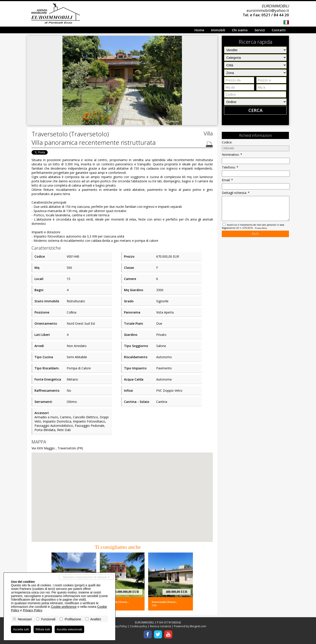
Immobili (218, 30)
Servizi (260, 30)
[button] (213, 40)
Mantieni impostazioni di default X (86, 577)
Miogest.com (198, 626)
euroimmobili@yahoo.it (268, 10)
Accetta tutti (21, 629)
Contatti (279, 30)
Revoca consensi (160, 626)
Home (199, 30)
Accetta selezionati (71, 629)
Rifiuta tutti (43, 629)
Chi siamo (240, 30)
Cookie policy (138, 626)
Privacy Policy (261, 228)
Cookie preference (64, 606)
